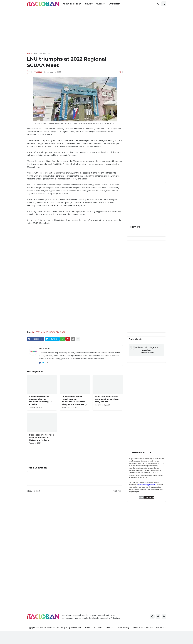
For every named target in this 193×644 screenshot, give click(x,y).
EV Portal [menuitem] (114, 4)
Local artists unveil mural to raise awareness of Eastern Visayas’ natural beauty (74, 400)
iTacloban (45, 349)
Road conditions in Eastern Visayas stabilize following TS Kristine (40, 400)
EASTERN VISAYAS (42, 54)
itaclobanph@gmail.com (147, 485)
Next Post (117, 491)
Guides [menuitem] (100, 4)
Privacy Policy (123, 627)
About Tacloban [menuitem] (71, 4)
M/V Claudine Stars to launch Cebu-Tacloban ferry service (107, 399)
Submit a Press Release (143, 627)
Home (29, 54)
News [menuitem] (88, 4)
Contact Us (110, 627)
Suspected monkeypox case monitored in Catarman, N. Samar (41, 437)
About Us (98, 627)
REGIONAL (61, 332)
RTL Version (161, 627)
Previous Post (34, 491)
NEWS (52, 332)
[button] (158, 4)
